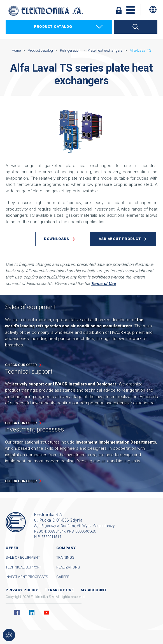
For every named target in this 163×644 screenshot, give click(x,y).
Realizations (68, 567)
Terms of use (59, 590)
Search (136, 27)
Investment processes (27, 577)
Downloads (57, 239)
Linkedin (32, 613)
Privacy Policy (22, 590)
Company (66, 548)
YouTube (46, 613)
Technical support (23, 567)
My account (94, 590)
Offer (12, 548)
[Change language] (153, 10)
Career (63, 577)
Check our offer (21, 365)
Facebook (17, 613)
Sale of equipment (23, 557)
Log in (119, 10)
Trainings (65, 557)
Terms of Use (103, 284)
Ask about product (120, 239)
